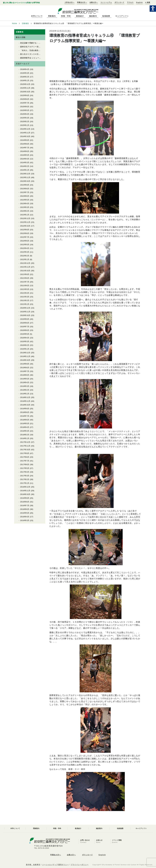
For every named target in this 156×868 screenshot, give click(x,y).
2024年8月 (25, 144)
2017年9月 (25, 453)
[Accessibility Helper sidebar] (153, 9)
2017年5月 (25, 468)
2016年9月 (25, 498)
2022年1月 (25, 259)
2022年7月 (25, 237)
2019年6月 (25, 375)
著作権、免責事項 (33, 865)
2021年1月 (25, 304)
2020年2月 (25, 345)
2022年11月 (25, 222)
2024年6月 (25, 151)
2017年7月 (25, 461)
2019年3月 (25, 386)
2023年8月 (25, 189)
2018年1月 (25, 438)
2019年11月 (25, 356)
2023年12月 (25, 174)
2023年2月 (25, 211)
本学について (37, 16)
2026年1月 (25, 80)
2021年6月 (25, 286)
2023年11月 (25, 177)
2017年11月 (25, 446)
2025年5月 (25, 110)
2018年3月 (25, 431)
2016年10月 (25, 494)
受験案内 (52, 16)
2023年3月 (25, 207)
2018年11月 (25, 401)
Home (15, 23)
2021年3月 (25, 297)
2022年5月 (25, 245)
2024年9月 (25, 140)
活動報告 (26, 23)
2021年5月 (25, 289)
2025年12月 (25, 84)
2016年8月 (25, 502)
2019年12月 (25, 353)
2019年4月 (25, 382)
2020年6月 (25, 330)
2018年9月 (25, 409)
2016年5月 (25, 513)
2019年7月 (25, 371)
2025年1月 (25, 125)
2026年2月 (25, 77)
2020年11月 (25, 312)
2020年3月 (25, 341)
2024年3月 (25, 163)
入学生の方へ (69, 2)
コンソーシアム (106, 2)
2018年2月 (25, 435)
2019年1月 (25, 394)
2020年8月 (25, 323)
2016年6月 (25, 509)
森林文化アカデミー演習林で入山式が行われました (41, 47)
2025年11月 (25, 88)
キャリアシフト (122, 16)
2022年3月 (25, 252)
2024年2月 (25, 166)
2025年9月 (25, 95)
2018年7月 (25, 416)
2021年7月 (25, 282)
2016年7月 (25, 506)
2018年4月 (25, 427)
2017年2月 (25, 479)
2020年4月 (25, 338)
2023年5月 (25, 200)
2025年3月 (25, 118)
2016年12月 (25, 487)
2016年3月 (25, 520)
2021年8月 (25, 278)
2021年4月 (25, 293)
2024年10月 (25, 136)
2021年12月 (25, 263)
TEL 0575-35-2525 (42, 848)
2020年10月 (25, 315)
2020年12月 (25, 308)
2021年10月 (25, 271)
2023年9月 (25, 185)
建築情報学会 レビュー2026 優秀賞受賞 (37, 58)
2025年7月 (25, 103)
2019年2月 (25, 390)
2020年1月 (25, 349)
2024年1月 (25, 170)
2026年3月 (25, 73)
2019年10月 (25, 360)
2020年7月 (25, 327)
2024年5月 (25, 155)
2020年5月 (25, 334)
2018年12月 (25, 397)
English (139, 2)
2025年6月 (25, 107)
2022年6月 (25, 241)
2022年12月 (25, 218)
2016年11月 (25, 491)
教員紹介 (80, 16)
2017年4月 (25, 472)
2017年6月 (25, 464)
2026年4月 (25, 69)
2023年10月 (25, 181)
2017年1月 (25, 483)
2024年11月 (25, 133)
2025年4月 (25, 114)
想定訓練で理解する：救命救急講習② (36, 43)
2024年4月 (25, 159)
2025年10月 (25, 92)
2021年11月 (25, 267)
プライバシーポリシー (80, 865)
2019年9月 (25, 364)
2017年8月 (25, 457)
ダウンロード (119, 2)
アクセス (130, 2)
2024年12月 (25, 129)
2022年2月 (25, 256)
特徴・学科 (66, 16)
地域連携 (106, 16)
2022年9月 (25, 230)
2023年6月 (25, 196)
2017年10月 (25, 450)
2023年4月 (25, 204)
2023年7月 (25, 192)
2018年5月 (25, 423)
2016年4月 (25, 517)
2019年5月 (25, 379)
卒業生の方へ (82, 2)
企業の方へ (94, 2)
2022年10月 (25, 226)
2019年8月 (25, 368)
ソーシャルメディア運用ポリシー (56, 865)
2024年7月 (25, 148)
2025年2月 (25, 121)
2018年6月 (25, 420)
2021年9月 (25, 274)
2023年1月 (25, 215)
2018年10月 (25, 405)
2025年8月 (25, 99)
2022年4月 (25, 248)
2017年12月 (25, 442)
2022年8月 (25, 233)
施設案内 (93, 16)
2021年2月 (25, 300)
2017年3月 (25, 476)
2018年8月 (25, 412)
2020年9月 (25, 319)
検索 (148, 2)
